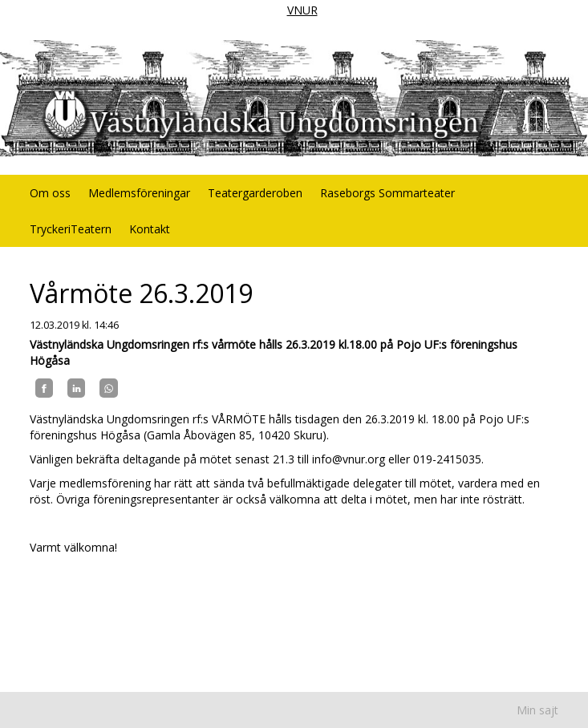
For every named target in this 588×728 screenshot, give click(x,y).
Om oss (50, 193)
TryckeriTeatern (71, 229)
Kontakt (150, 229)
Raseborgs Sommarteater (387, 193)
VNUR (302, 10)
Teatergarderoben (255, 193)
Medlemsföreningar (139, 193)
